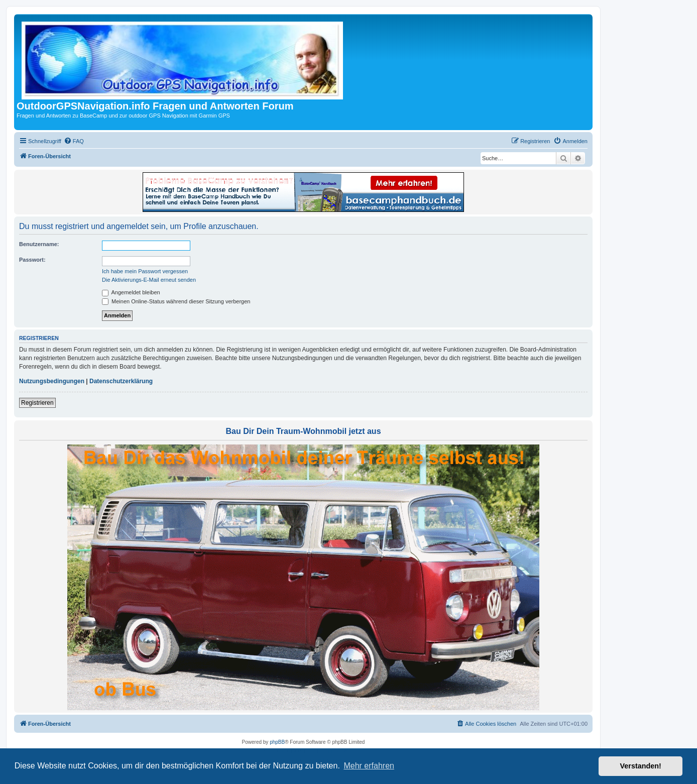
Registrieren (37, 403)
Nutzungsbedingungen (52, 381)
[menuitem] (74, 141)
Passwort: (32, 260)
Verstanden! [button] (641, 766)
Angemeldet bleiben (131, 292)
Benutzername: (39, 244)
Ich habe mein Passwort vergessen (145, 271)
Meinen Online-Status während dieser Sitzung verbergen (176, 301)
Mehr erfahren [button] (369, 766)
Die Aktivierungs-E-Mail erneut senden (149, 280)
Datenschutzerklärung (121, 381)
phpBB (277, 742)
